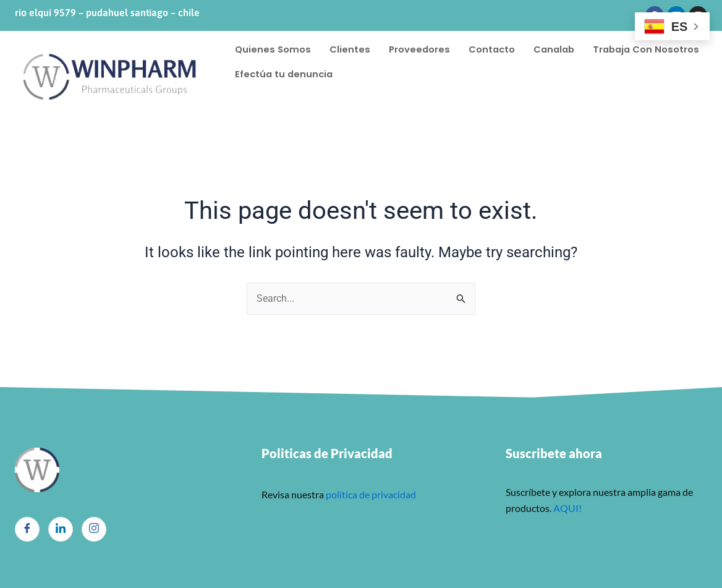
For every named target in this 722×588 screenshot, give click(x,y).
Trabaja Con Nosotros (289, 74)
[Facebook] (27, 529)
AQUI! (567, 508)
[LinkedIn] (61, 529)
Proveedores (421, 49)
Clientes (351, 49)
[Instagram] (94, 529)
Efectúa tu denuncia (413, 74)
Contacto (495, 49)
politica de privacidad (370, 494)
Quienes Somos (274, 49)
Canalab (559, 49)
